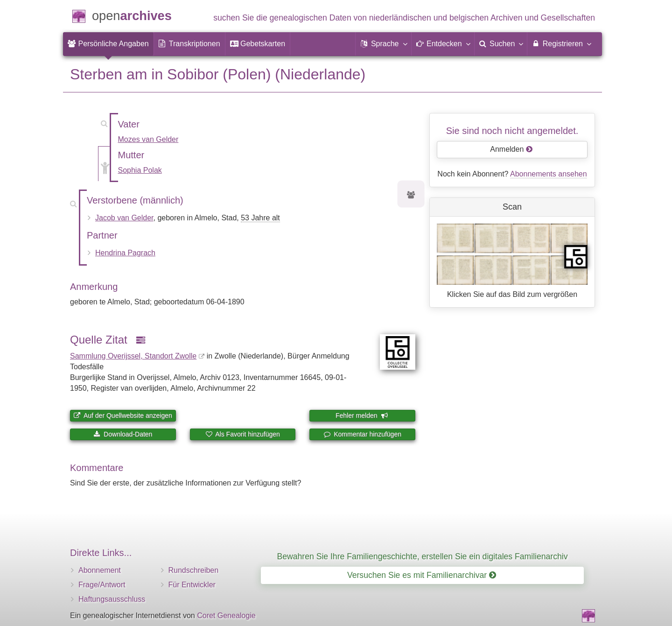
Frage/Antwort (102, 585)
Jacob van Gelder (124, 218)
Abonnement (100, 570)
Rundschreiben (194, 570)
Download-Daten (123, 434)
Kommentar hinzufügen (362, 434)
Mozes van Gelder (148, 139)
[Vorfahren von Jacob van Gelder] (411, 195)
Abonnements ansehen (549, 174)
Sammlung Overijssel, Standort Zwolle (133, 356)
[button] (383, 44)
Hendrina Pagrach (125, 253)
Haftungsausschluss (112, 599)
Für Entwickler (192, 585)
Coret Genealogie (226, 615)
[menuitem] (108, 44)
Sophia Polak (140, 170)
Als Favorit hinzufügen (243, 434)
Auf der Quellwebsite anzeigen (123, 415)
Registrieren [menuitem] (561, 43)
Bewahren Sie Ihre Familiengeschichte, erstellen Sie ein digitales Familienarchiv (423, 556)
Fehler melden (362, 415)
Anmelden (511, 149)
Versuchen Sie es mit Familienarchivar (422, 575)
